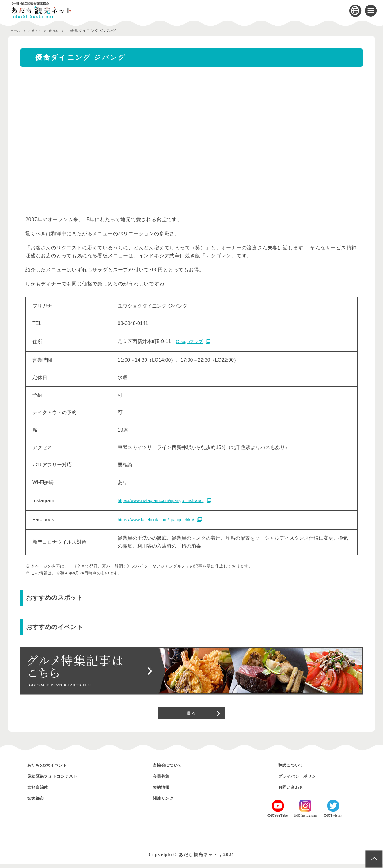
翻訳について (295, 769)
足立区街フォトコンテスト (61, 780)
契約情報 (164, 791)
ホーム (17, 31)
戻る (191, 715)
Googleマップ (191, 341)
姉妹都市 (39, 802)
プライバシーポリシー (306, 780)
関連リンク (167, 802)
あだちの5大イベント (54, 769)
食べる (63, 31)
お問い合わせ (295, 791)
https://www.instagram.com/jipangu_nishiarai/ (167, 500)
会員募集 (164, 780)
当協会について (172, 769)
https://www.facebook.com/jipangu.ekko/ (161, 519)
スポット (40, 31)
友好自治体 (41, 791)
